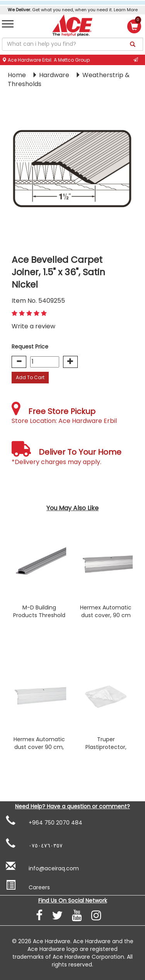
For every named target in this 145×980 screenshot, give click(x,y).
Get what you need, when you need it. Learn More (73, 10)
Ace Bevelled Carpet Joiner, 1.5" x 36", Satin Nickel (58, 272)
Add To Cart (30, 377)
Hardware (55, 75)
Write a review (33, 326)
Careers (28, 886)
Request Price (30, 347)
